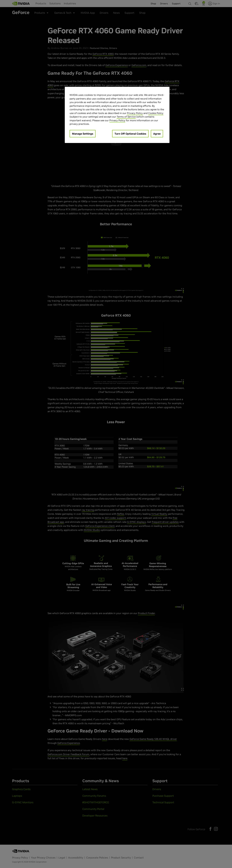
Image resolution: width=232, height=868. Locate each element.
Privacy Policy (135, 113)
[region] (117, 115)
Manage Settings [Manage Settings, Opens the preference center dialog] (83, 134)
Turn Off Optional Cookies (130, 134)
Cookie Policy (156, 113)
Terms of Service (126, 117)
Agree (157, 134)
